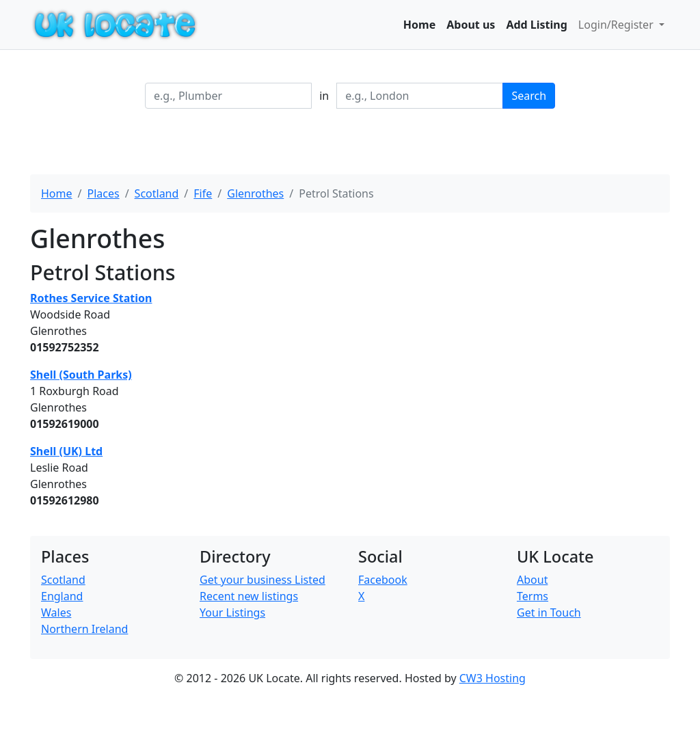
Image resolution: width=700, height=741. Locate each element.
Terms (533, 596)
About (532, 580)
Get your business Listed (262, 580)
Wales (56, 612)
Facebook (383, 580)
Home (419, 25)
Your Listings (232, 612)
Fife (203, 193)
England (62, 596)
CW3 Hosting (493, 678)
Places (103, 193)
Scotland (157, 193)
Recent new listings (249, 596)
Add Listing (536, 25)
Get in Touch (549, 612)
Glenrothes (255, 193)
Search (529, 96)
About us (471, 25)
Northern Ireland (84, 629)
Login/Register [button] (617, 25)
